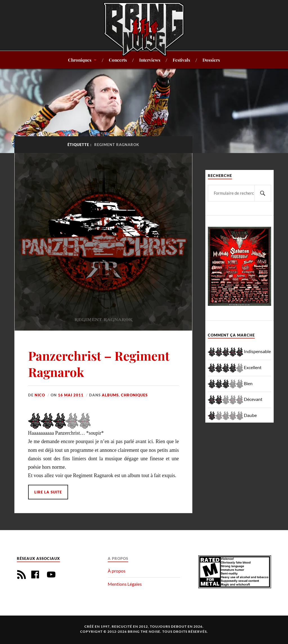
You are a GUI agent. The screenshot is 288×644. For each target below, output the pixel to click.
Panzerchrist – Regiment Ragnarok (99, 363)
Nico (40, 395)
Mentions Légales (125, 584)
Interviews (150, 60)
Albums (110, 395)
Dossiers (211, 60)
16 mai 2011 (71, 395)
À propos (117, 571)
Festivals (181, 60)
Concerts (118, 60)
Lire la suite (48, 492)
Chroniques (80, 60)
